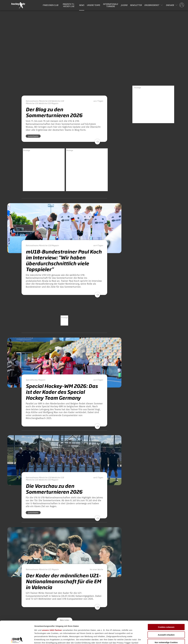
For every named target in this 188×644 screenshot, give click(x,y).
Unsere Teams (93, 5)
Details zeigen (139, 639)
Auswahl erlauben (166, 611)
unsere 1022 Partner (52, 607)
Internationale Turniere (111, 5)
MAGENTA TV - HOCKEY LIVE (69, 5)
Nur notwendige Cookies (166, 619)
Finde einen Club (50, 5)
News (82, 5)
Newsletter (136, 5)
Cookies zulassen (166, 604)
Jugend (124, 5)
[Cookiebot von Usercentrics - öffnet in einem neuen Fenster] (17, 639)
